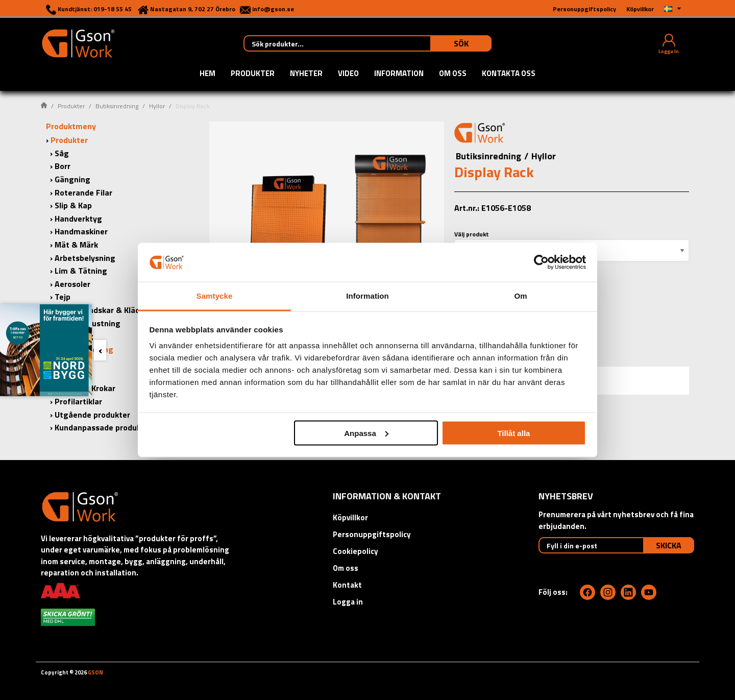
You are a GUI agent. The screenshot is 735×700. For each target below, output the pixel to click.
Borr (63, 166)
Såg (62, 153)
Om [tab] (520, 296)
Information (399, 74)
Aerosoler (72, 284)
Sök (461, 43)
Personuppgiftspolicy (372, 534)
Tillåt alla (513, 433)
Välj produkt (472, 234)
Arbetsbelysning (85, 258)
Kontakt (347, 585)
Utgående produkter (92, 415)
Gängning (72, 179)
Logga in (348, 602)
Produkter (253, 74)
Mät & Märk (76, 245)
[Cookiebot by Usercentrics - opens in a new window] (541, 262)
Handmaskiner (81, 231)
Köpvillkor (350, 517)
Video (348, 74)
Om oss (453, 74)
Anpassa (366, 433)
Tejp (63, 297)
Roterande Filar (83, 192)
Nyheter (306, 74)
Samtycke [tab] (215, 296)
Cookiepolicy (356, 551)
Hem (207, 74)
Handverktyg (78, 219)
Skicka (669, 545)
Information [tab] (367, 296)
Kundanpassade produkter (103, 427)
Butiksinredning (117, 106)
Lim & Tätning (81, 271)
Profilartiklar (78, 401)
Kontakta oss (509, 74)
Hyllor (157, 106)
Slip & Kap (73, 205)
